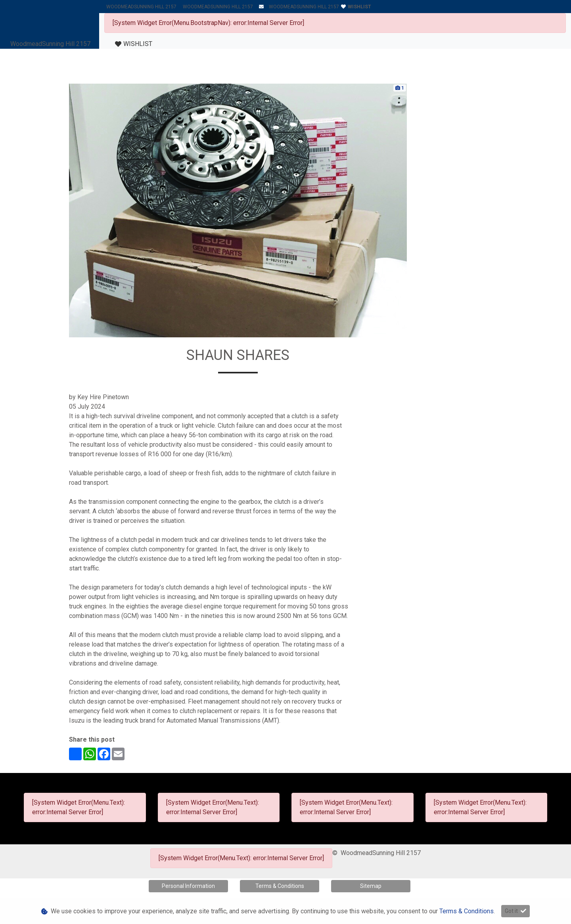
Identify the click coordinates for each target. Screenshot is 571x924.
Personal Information (188, 886)
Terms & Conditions (280, 886)
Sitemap (371, 886)
